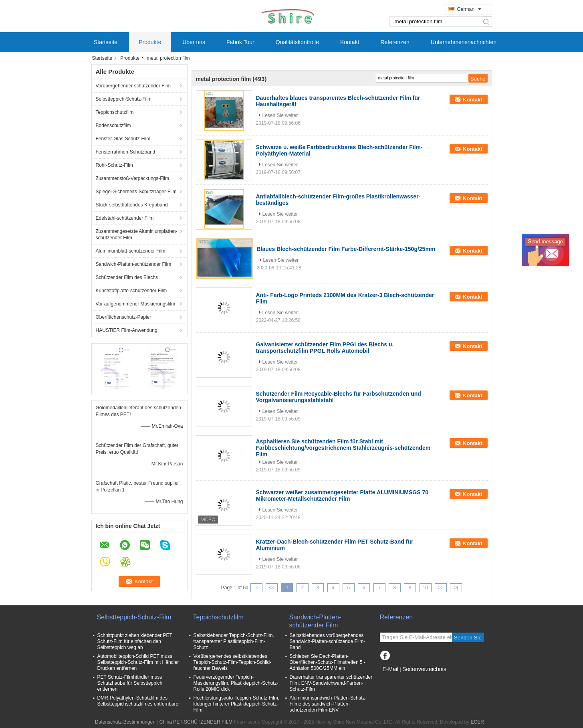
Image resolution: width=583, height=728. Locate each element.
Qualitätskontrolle (297, 42)
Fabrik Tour (240, 42)
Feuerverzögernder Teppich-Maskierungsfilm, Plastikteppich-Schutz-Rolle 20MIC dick (236, 683)
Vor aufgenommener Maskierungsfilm (136, 304)
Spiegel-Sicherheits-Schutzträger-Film (136, 192)
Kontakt (350, 42)
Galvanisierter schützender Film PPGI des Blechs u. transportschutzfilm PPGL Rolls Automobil (325, 348)
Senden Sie (468, 638)
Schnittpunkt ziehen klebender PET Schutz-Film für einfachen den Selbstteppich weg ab (135, 641)
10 (425, 588)
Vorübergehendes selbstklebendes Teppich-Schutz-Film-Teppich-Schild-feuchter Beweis (233, 662)
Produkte (150, 42)
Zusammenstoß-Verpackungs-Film (132, 178)
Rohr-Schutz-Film (114, 165)
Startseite (106, 42)
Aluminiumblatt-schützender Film (131, 251)
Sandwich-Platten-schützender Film (134, 264)
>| (456, 588)
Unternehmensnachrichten (464, 42)
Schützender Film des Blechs (128, 277)
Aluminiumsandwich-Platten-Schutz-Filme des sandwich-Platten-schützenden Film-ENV (328, 704)
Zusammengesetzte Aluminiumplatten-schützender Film (137, 235)
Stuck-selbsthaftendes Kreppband (132, 205)
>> (441, 588)
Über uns (194, 42)
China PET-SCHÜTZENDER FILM (196, 722)
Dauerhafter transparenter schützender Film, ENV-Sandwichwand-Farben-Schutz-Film (331, 683)
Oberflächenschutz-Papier (124, 317)
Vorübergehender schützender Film (133, 86)
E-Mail (391, 669)
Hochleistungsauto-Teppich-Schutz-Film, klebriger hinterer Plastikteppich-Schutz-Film (237, 704)
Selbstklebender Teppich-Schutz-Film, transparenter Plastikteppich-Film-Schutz (234, 641)
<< (272, 588)
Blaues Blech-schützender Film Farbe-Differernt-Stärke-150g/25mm (346, 249)
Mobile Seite (395, 679)
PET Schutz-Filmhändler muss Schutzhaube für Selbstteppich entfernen (130, 683)
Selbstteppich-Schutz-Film (124, 99)
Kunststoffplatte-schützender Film (131, 291)
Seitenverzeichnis (424, 669)
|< (256, 588)
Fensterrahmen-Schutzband (126, 152)
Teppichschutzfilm (115, 112)
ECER (477, 722)
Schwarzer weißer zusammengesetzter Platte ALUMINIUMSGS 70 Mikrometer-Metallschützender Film (342, 495)
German (469, 9)
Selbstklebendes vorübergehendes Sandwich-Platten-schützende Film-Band (328, 641)
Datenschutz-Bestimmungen (125, 722)
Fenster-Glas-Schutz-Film (123, 139)
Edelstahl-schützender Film (125, 218)
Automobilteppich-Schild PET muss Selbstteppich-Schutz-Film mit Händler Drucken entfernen (138, 662)
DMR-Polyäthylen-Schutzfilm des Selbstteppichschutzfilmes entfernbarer (139, 701)
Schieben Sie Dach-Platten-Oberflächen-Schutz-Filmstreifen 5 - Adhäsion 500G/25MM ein (328, 662)
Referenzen (395, 42)
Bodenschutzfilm (113, 125)
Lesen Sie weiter (280, 115)
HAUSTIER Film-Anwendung (127, 330)
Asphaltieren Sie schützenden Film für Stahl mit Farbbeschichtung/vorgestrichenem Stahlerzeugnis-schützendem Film (343, 448)
